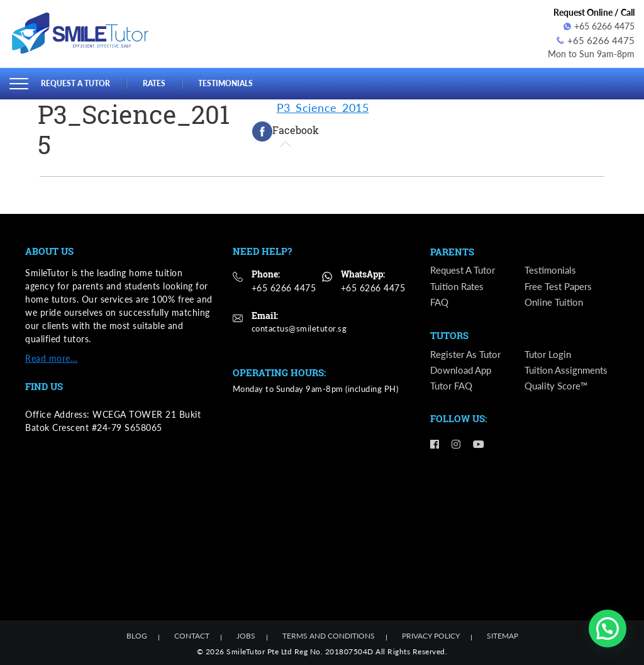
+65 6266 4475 (599, 26)
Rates (160, 81)
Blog (137, 634)
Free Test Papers (560, 286)
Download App (463, 372)
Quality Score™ (558, 387)
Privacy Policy (431, 634)
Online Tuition (556, 302)
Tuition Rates (459, 286)
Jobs (246, 634)
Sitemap (502, 634)
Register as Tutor (467, 355)
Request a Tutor (78, 81)
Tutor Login (549, 355)
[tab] (286, 130)
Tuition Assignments (569, 372)
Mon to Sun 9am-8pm (591, 53)
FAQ (440, 302)
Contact (192, 634)
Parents (452, 251)
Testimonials (234, 81)
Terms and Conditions (329, 634)
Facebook (286, 130)
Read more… (51, 356)
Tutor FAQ (453, 387)
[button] (608, 629)
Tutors (449, 337)
